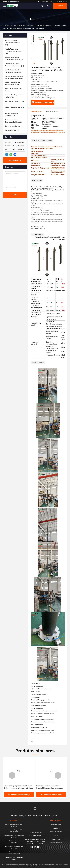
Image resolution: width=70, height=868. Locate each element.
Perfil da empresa (56, 824)
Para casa (6, 25)
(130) (12, 43)
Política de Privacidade (56, 843)
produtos (14, 25)
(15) (14, 90)
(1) (14, 108)
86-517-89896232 (61, 1)
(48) (14, 77)
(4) (15, 102)
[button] (34, 64)
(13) (14, 96)
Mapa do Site (56, 839)
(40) (14, 51)
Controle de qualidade (56, 832)
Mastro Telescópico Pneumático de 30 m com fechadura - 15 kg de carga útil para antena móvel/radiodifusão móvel (19, 787)
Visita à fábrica (56, 828)
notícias (56, 835)
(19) (14, 65)
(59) (13, 84)
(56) (14, 59)
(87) (13, 71)
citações (60, 6)
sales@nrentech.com (45, 1)
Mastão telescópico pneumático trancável (31, 25)
